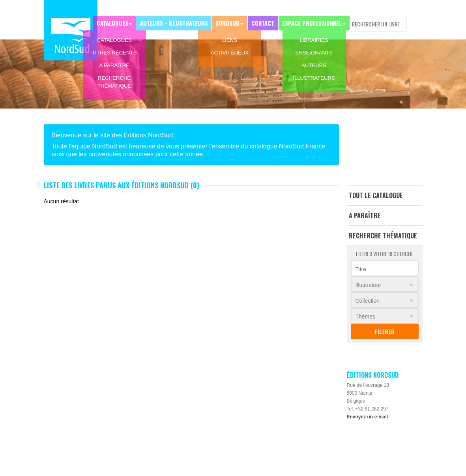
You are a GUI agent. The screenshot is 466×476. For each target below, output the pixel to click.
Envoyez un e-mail (368, 417)
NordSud (230, 22)
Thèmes (366, 317)
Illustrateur (368, 285)
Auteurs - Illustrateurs (178, 22)
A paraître (365, 216)
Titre (361, 269)
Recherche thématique (383, 236)
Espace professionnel (313, 22)
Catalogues (119, 22)
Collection (368, 301)
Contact (264, 22)
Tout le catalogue (376, 195)
